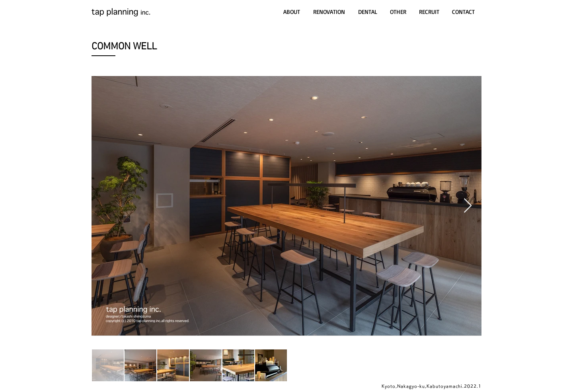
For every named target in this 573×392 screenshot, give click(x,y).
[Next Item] (468, 206)
